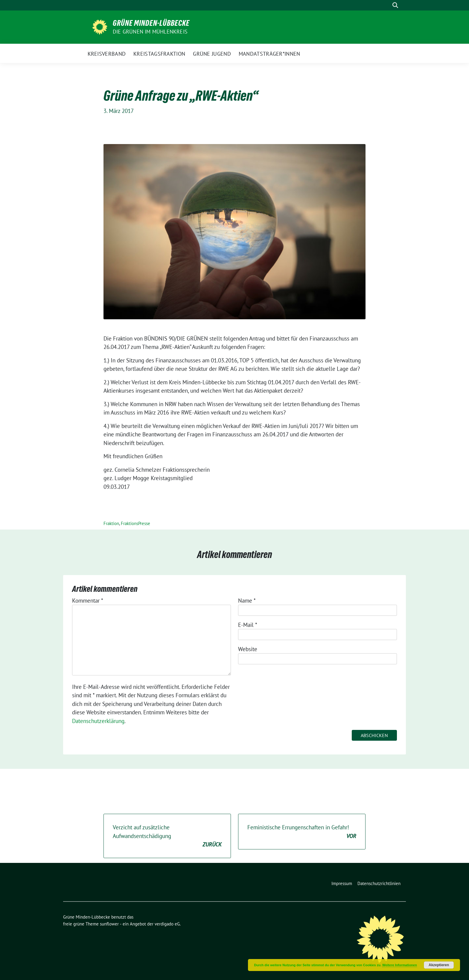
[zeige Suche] (395, 5)
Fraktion (111, 523)
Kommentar (88, 601)
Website (248, 649)
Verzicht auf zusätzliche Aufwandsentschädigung (167, 836)
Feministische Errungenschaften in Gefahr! (302, 832)
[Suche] (387, 5)
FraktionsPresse (135, 523)
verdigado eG (167, 924)
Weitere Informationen (400, 965)
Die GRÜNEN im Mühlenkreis (150, 32)
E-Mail (248, 625)
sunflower (109, 924)
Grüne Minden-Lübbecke (151, 23)
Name (247, 601)
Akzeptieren (439, 965)
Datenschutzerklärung (98, 721)
